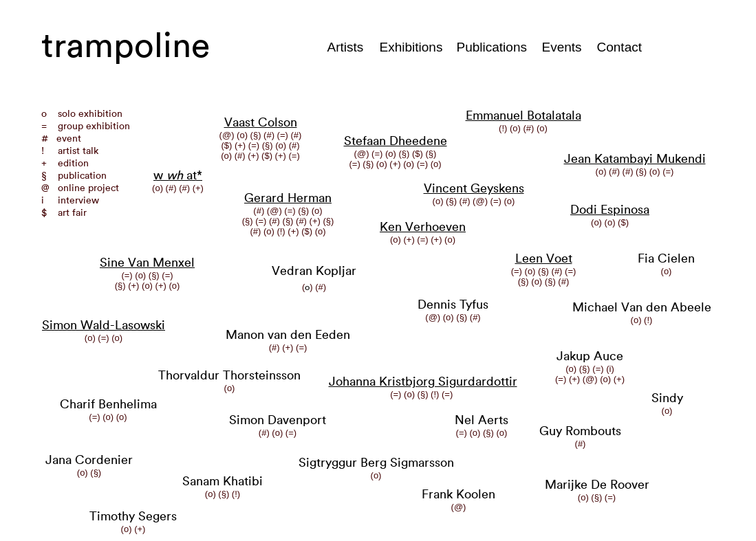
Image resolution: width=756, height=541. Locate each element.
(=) (105, 338)
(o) (91, 338)
